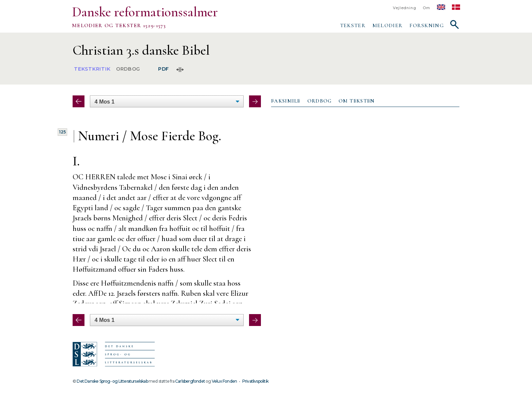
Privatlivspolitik (255, 381)
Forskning (427, 25)
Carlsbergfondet (190, 381)
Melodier (388, 25)
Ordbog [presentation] (320, 101)
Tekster (353, 25)
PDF (164, 69)
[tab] (286, 101)
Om (426, 8)
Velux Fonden (224, 381)
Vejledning (404, 8)
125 (62, 132)
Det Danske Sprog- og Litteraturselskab (112, 381)
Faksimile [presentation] (286, 101)
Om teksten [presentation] (357, 101)
